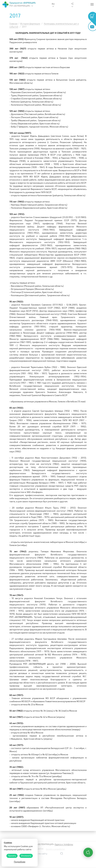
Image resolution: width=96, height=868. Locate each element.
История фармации (30, 24)
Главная (13, 24)
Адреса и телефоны (64, 844)
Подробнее (20, 862)
